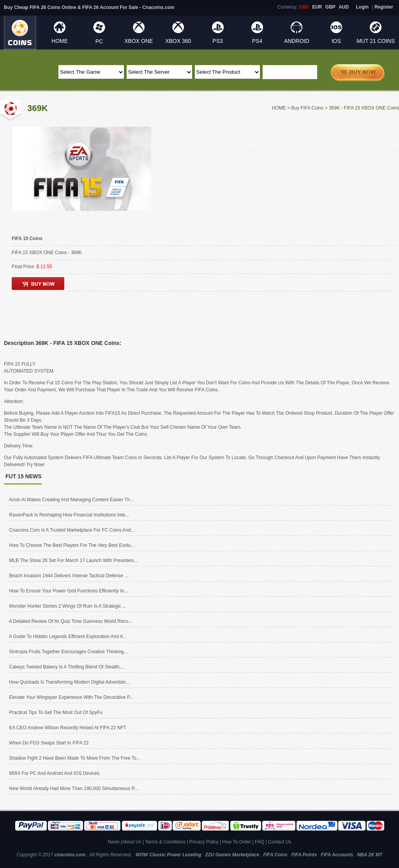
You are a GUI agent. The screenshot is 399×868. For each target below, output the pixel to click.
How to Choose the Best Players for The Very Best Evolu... (72, 545)
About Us (132, 842)
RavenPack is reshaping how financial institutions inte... (69, 515)
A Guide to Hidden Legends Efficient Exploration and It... (68, 636)
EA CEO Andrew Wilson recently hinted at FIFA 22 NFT (68, 728)
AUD (344, 7)
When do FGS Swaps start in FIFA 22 (49, 743)
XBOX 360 (178, 41)
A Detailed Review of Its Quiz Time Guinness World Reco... (71, 621)
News (114, 842)
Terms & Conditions (165, 842)
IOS (336, 41)
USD (304, 7)
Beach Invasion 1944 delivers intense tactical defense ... (69, 576)
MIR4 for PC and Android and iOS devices (54, 773)
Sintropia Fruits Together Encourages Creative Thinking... (68, 652)
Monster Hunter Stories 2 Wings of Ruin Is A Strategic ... (68, 606)
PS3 (217, 41)
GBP (330, 7)
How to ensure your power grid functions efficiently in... (68, 591)
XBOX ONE (139, 41)
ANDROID (297, 41)
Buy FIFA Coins (308, 108)
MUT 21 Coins (376, 41)
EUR (317, 7)
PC (99, 41)
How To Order (237, 842)
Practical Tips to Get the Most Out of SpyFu (56, 712)
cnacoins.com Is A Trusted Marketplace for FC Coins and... (72, 530)
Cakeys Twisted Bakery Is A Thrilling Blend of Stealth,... (67, 667)
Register (384, 7)
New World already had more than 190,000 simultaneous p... (73, 788)
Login (363, 7)
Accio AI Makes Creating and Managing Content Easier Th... (72, 500)
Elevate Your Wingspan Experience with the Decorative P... (71, 697)
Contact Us (280, 842)
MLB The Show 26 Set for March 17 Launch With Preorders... (73, 560)
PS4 (257, 41)
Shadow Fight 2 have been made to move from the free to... (75, 758)
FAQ (260, 842)
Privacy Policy (204, 842)
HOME (60, 41)
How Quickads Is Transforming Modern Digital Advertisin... (69, 682)
